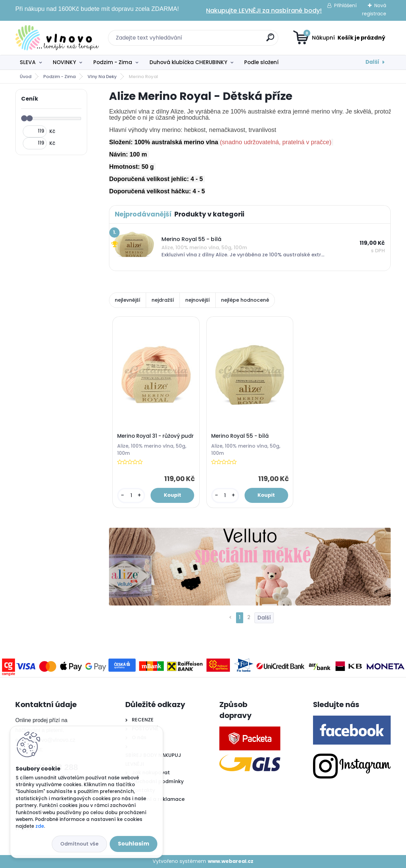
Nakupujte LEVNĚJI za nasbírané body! (264, 10)
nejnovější (198, 300)
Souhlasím (134, 844)
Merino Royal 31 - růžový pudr (155, 436)
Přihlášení (345, 5)
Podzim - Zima (113, 62)
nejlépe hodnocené (245, 300)
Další (372, 62)
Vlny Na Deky (102, 77)
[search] (270, 40)
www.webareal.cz (231, 861)
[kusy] (131, 496)
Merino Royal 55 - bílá (240, 436)
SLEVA (28, 62)
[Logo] (57, 38)
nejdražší (163, 300)
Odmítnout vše (79, 844)
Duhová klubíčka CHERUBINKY (188, 62)
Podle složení (261, 62)
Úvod (26, 77)
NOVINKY (64, 62)
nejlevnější (128, 300)
